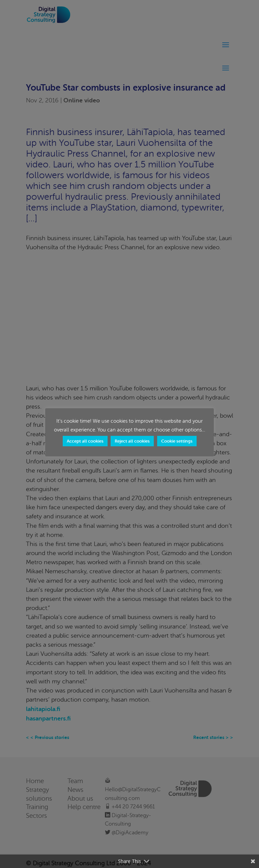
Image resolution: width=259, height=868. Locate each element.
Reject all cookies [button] (132, 441)
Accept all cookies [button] (85, 441)
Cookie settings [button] (177, 441)
